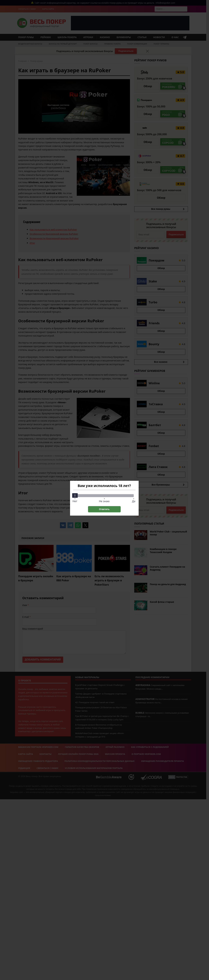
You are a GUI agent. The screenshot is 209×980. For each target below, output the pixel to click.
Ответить (104, 509)
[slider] (75, 495)
